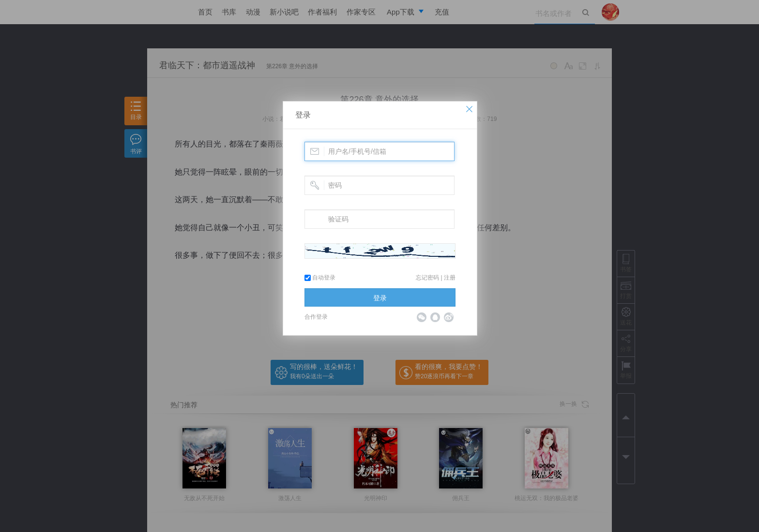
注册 (450, 278)
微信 (422, 317)
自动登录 (320, 278)
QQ (435, 317)
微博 (449, 317)
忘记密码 (427, 278)
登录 (303, 115)
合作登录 (316, 317)
